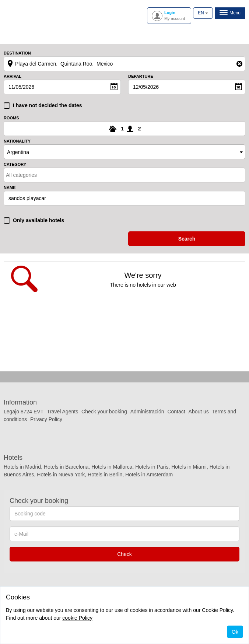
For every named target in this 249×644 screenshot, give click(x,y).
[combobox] (124, 152)
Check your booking (104, 412)
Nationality (17, 141)
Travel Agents (62, 412)
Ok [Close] (235, 632)
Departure (141, 76)
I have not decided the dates (48, 105)
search (187, 239)
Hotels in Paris (152, 467)
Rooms (11, 118)
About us (199, 412)
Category (15, 164)
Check (124, 554)
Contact (176, 412)
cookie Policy (77, 618)
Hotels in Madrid (22, 467)
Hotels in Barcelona (66, 467)
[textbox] (38, 175)
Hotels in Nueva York (61, 475)
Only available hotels (38, 220)
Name (10, 188)
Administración (148, 412)
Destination (17, 53)
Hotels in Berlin (105, 475)
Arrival (13, 76)
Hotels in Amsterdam (149, 475)
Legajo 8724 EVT (24, 412)
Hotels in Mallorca (112, 467)
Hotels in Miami (189, 467)
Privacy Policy (46, 419)
